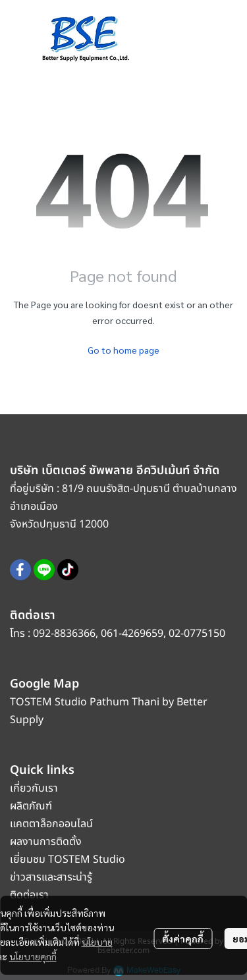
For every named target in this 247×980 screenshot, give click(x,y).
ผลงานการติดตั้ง (46, 842)
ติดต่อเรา (29, 895)
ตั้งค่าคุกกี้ (183, 939)
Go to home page (123, 350)
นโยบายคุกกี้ (33, 956)
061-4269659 (132, 634)
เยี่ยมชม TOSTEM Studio (68, 859)
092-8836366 (64, 634)
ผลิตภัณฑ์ (31, 806)
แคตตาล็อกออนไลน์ (53, 824)
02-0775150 (197, 634)
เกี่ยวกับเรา (34, 788)
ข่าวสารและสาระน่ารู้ (51, 877)
